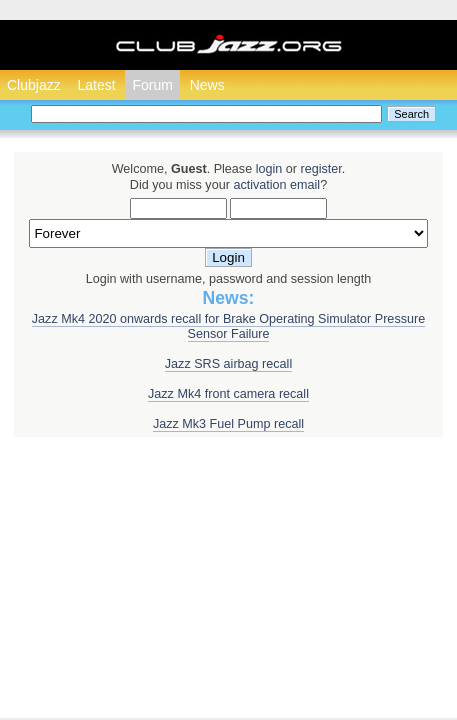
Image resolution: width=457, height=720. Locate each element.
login (269, 169)
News (207, 85)
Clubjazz (34, 85)
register (320, 169)
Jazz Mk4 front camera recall (228, 394)
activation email (276, 185)
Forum (152, 85)
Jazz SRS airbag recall (228, 364)
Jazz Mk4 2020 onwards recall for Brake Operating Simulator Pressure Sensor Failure (228, 326)
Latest (96, 85)
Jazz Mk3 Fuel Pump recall (228, 424)
